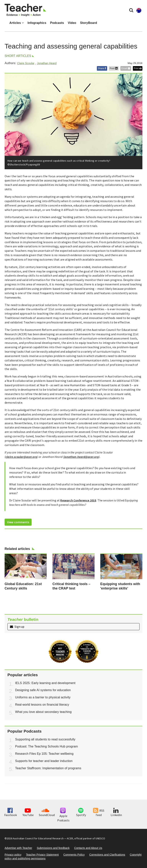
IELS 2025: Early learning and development (45, 683)
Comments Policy (74, 855)
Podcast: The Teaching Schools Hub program (47, 746)
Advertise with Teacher (18, 848)
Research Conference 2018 (78, 500)
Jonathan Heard (47, 63)
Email (126, 68)
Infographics (37, 23)
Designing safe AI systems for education (43, 690)
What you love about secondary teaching (43, 712)
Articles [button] (17, 23)
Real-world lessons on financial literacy (42, 705)
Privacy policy (13, 855)
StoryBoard (89, 23)
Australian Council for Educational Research (38, 838)
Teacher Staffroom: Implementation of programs (48, 768)
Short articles (18, 56)
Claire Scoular (26, 63)
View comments (18, 522)
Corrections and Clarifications (107, 855)
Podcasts (57, 23)
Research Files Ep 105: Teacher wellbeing (44, 754)
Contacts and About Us (88, 848)
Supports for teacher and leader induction (44, 761)
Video (72, 23)
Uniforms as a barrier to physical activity (43, 697)
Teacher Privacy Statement (42, 855)
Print (138, 68)
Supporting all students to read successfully (45, 739)
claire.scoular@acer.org (21, 457)
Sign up (17, 627)
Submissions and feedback (53, 848)
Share (102, 68)
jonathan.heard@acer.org (81, 457)
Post (114, 68)
